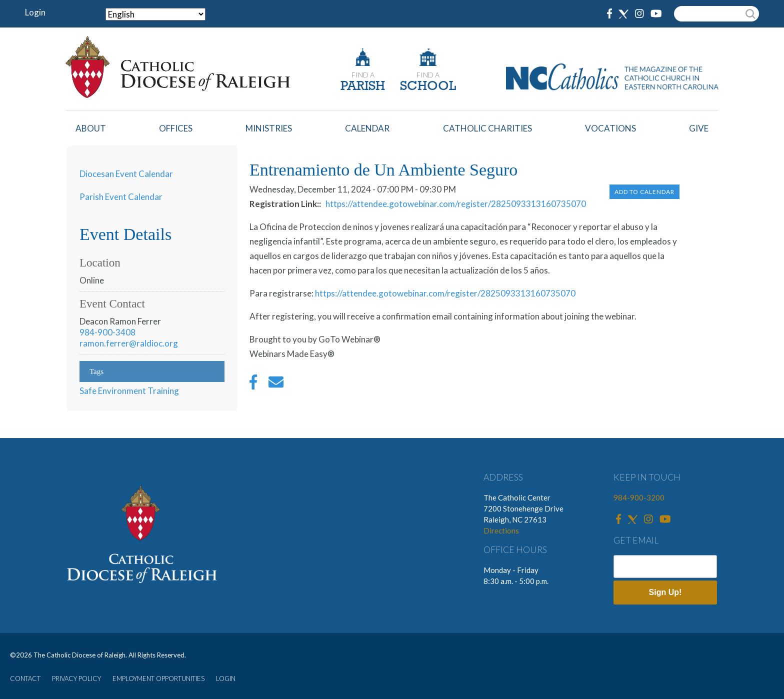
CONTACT (25, 678)
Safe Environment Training (129, 391)
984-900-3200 (639, 497)
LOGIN (226, 678)
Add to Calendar (644, 192)
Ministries (269, 128)
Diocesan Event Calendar (126, 174)
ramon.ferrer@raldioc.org (129, 343)
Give (699, 128)
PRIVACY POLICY (76, 678)
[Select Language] (155, 14)
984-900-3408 (107, 332)
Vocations (610, 128)
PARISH (363, 87)
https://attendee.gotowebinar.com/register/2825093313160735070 (456, 204)
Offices (176, 128)
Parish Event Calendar (121, 197)
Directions (501, 530)
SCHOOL (428, 87)
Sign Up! (665, 592)
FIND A (363, 75)
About (91, 128)
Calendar (367, 128)
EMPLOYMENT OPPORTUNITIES (158, 678)
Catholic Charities (487, 128)
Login (35, 12)
